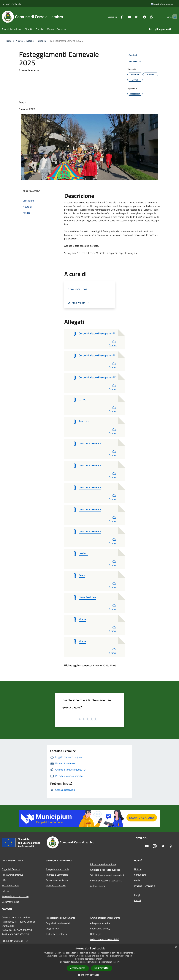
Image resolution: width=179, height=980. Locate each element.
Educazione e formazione (103, 864)
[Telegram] (139, 17)
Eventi (138, 900)
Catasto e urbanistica (57, 880)
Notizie (30, 41)
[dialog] (89, 962)
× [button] (176, 947)
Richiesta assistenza (56, 934)
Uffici (4, 880)
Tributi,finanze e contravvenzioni (107, 875)
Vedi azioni (135, 62)
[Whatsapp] (147, 17)
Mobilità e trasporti (56, 885)
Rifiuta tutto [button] (102, 968)
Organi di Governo (11, 869)
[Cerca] (174, 17)
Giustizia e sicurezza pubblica (105, 870)
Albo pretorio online (100, 923)
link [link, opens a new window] (118, 962)
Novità (19, 41)
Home (8, 41)
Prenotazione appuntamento (61, 918)
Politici (5, 891)
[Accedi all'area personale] (162, 4)
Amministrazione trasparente (105, 918)
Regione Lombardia (12, 4)
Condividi (135, 55)
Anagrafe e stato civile (57, 869)
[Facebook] (117, 17)
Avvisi (137, 880)
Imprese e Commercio (57, 875)
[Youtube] (124, 17)
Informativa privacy (100, 929)
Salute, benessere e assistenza (106, 881)
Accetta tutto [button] (78, 968)
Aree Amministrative (13, 875)
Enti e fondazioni (10, 885)
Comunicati (140, 875)
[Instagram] (132, 17)
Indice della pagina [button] (31, 191)
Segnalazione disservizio (58, 923)
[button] (90, 975)
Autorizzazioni (97, 886)
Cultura (42, 41)
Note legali (96, 934)
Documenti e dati (11, 902)
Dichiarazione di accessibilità (105, 939)
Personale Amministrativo (15, 896)
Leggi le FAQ (52, 929)
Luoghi (138, 895)
